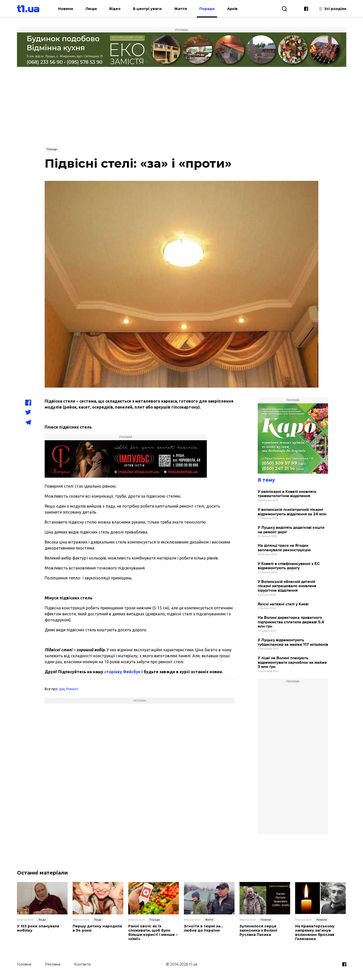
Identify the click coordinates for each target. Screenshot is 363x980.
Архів (233, 9)
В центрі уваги (148, 9)
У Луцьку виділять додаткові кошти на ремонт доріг (291, 530)
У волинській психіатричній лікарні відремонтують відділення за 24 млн (292, 512)
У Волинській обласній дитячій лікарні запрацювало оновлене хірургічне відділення (287, 586)
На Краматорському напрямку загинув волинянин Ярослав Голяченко (315, 932)
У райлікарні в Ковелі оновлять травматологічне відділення (287, 494)
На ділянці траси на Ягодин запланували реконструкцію (284, 548)
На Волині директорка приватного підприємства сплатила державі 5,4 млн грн (291, 622)
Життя (181, 9)
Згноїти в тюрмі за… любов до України (204, 928)
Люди (91, 9)
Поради (207, 9)
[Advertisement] (182, 107)
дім (62, 689)
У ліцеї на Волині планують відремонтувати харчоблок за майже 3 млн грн (292, 662)
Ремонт (72, 689)
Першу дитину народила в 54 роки (97, 928)
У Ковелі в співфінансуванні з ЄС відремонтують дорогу (289, 566)
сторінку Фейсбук (122, 672)
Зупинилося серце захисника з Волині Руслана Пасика (258, 930)
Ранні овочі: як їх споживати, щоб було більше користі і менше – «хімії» (153, 932)
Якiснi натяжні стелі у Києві (283, 604)
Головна (24, 964)
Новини (66, 9)
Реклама (53, 964)
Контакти (82, 964)
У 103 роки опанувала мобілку (38, 928)
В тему (266, 480)
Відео (115, 9)
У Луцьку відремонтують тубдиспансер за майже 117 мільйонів (293, 642)
